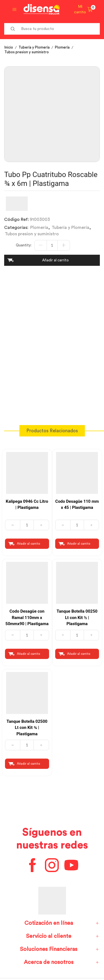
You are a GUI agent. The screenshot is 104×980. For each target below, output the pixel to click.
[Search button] (13, 29)
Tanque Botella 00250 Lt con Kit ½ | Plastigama (77, 617)
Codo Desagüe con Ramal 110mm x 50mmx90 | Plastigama (27, 617)
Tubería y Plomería (34, 47)
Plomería (62, 47)
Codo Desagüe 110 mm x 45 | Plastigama (77, 505)
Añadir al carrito (55, 260)
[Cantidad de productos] (52, 245)
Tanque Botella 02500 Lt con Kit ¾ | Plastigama (27, 728)
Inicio (9, 47)
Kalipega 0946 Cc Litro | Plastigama (27, 505)
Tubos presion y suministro (27, 52)
